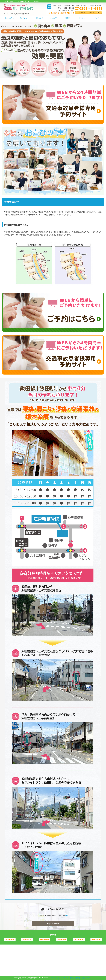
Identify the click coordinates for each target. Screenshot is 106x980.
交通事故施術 (39, 18)
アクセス (82, 18)
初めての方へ (9, 18)
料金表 (67, 18)
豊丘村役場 (44, 940)
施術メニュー (24, 18)
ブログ (97, 18)
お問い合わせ (53, 924)
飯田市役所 (27, 940)
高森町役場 (62, 940)
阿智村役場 (96, 940)
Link (67, 916)
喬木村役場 (10, 940)
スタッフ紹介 (53, 18)
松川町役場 (79, 940)
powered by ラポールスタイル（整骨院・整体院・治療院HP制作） (70, 978)
